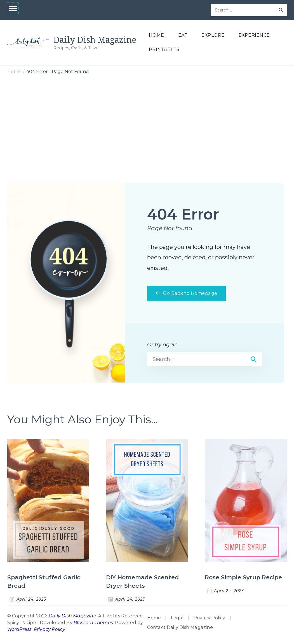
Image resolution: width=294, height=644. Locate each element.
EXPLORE (213, 35)
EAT (183, 35)
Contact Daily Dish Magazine (180, 627)
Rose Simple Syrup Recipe (243, 577)
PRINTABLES (164, 49)
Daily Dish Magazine (95, 40)
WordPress (20, 629)
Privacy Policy (50, 629)
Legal (177, 618)
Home (154, 618)
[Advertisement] (147, 121)
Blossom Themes (93, 623)
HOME (157, 35)
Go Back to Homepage (186, 293)
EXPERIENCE (254, 35)
